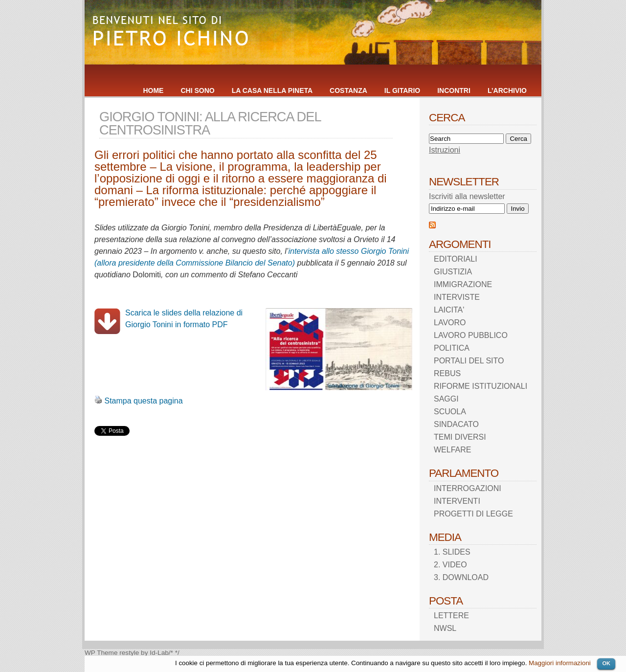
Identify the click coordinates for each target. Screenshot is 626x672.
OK (606, 663)
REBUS (447, 373)
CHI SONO (197, 90)
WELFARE (452, 450)
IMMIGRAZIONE (463, 284)
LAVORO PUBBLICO (471, 335)
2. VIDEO (450, 565)
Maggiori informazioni (560, 663)
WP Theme (101, 653)
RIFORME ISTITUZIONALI (481, 386)
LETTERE (451, 616)
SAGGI (446, 399)
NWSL (445, 628)
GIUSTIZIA (453, 272)
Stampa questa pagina (143, 401)
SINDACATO (456, 424)
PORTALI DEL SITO (469, 361)
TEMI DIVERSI (460, 437)
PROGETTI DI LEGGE (473, 514)
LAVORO (450, 323)
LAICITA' (449, 310)
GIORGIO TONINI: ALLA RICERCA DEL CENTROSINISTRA (210, 123)
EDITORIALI (456, 259)
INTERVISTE (457, 297)
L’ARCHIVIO (507, 90)
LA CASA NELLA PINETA (272, 90)
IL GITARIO (402, 90)
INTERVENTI (457, 501)
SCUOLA (450, 412)
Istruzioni (445, 150)
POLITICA (452, 348)
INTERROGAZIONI (468, 488)
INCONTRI (454, 90)
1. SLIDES (452, 552)
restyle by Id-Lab (144, 653)
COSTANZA (348, 90)
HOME (153, 90)
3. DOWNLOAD (461, 577)
